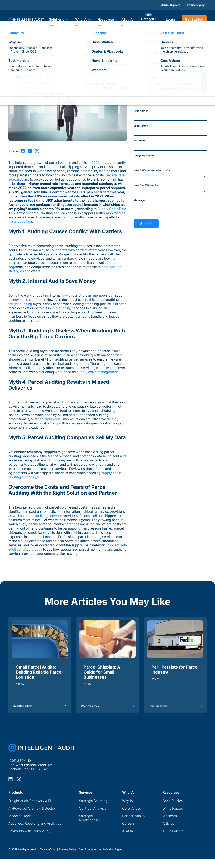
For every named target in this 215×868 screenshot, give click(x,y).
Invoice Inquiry (196, 5)
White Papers (173, 817)
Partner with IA (134, 825)
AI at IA (127, 19)
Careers (128, 832)
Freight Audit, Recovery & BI (30, 810)
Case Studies (173, 810)
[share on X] (37, 151)
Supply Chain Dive (112, 209)
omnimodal (53, 419)
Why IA (128, 810)
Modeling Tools (20, 825)
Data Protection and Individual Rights (100, 858)
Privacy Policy (67, 858)
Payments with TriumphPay (29, 840)
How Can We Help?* (146, 185)
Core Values (132, 817)
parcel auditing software (43, 516)
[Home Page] (42, 756)
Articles (13, 43)
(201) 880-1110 (20, 769)
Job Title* (139, 141)
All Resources (173, 840)
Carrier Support (170, 5)
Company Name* (144, 155)
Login (170, 19)
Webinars (170, 825)
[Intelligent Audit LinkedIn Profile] (10, 788)
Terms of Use (48, 858)
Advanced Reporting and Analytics (35, 832)
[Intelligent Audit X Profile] (19, 788)
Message (139, 200)
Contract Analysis (93, 817)
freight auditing (20, 221)
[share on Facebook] (23, 151)
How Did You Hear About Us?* (152, 170)
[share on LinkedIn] (30, 151)
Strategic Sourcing (93, 810)
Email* (138, 96)
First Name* (141, 111)
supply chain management (97, 372)
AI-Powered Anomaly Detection (33, 817)
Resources (106, 19)
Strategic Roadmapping (89, 827)
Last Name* (141, 126)
